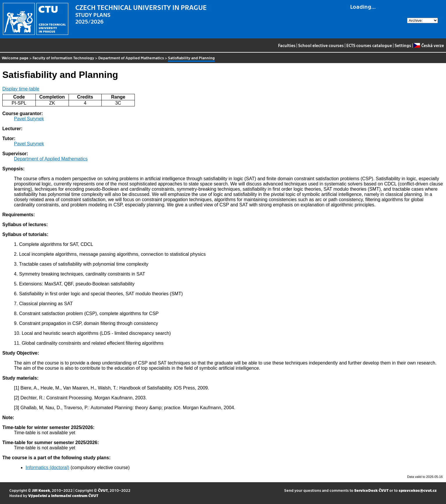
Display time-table (21, 89)
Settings (403, 45)
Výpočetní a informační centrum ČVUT (63, 495)
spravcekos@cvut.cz (418, 490)
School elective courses (321, 45)
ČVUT (103, 490)
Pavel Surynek (29, 119)
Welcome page (15, 58)
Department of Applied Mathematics (131, 58)
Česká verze (429, 45)
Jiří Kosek (41, 490)
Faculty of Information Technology (63, 58)
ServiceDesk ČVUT (371, 490)
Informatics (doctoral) (47, 468)
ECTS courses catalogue (369, 45)
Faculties (287, 45)
